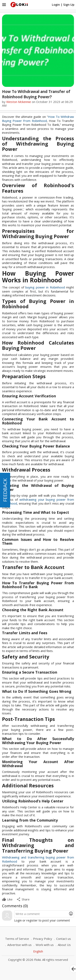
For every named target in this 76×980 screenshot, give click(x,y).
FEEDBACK (5, 490)
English (38, 951)
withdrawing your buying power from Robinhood (38, 502)
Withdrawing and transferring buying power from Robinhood (38, 859)
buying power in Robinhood (45, 287)
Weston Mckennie (19, 102)
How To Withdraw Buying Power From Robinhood (38, 119)
